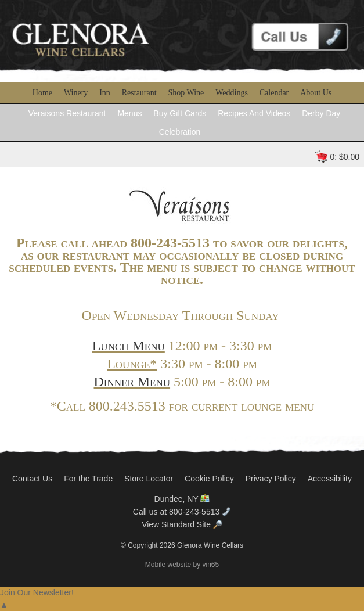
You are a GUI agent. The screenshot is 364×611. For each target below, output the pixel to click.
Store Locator (149, 479)
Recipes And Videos (254, 113)
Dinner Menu (132, 382)
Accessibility (330, 479)
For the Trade (88, 479)
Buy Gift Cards (180, 113)
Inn (105, 93)
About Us (316, 93)
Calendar (274, 93)
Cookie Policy (209, 479)
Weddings (232, 93)
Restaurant (139, 93)
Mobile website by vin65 (182, 565)
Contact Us (32, 479)
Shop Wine (186, 93)
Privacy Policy (271, 479)
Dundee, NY (182, 499)
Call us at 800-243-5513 (182, 512)
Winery (76, 93)
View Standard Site (182, 524)
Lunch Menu (129, 346)
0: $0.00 (345, 157)
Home (42, 93)
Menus (129, 113)
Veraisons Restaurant (67, 113)
